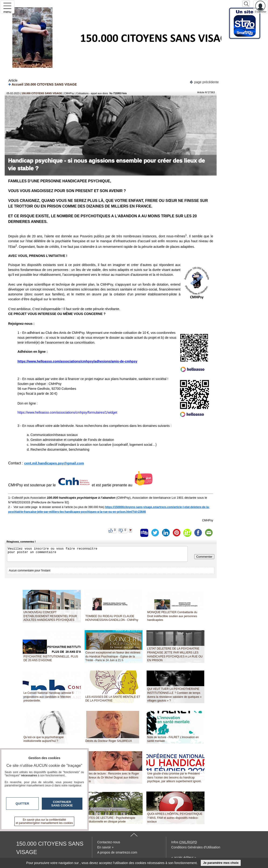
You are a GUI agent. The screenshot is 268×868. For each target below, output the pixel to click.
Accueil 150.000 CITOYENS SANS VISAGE (43, 84)
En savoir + (106, 847)
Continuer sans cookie (62, 804)
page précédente (204, 82)
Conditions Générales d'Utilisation (196, 847)
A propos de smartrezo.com (117, 852)
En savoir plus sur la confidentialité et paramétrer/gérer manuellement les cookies (44, 821)
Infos (184, 842)
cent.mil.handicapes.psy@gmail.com (54, 463)
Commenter (204, 557)
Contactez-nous (109, 842)
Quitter (22, 804)
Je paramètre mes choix (221, 863)
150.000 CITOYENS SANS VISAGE (42, 93)
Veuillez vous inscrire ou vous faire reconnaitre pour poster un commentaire (97, 554)
